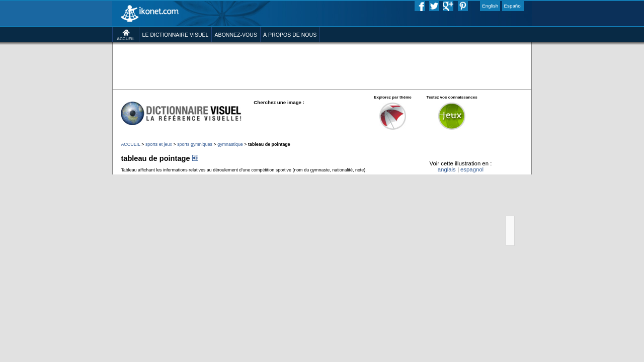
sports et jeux (121, 177)
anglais (475, 209)
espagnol (507, 209)
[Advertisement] (322, 80)
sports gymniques (166, 177)
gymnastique (209, 177)
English (529, 7)
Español (557, 7)
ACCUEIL (86, 177)
